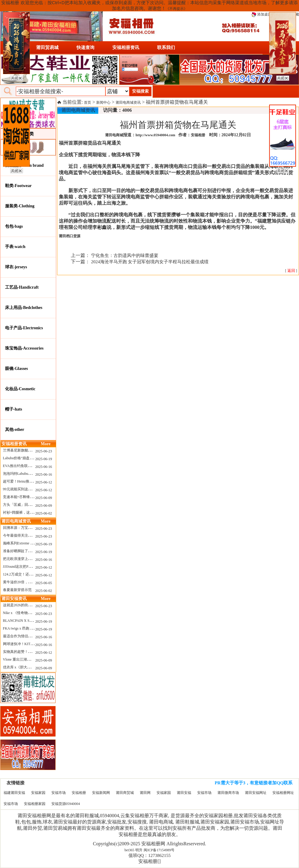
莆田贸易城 (47, 48)
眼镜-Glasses (17, 369)
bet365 (129, 850)
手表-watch (15, 247)
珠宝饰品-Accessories (24, 348)
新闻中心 (103, 102)
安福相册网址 (283, 793)
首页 (88, 102)
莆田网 (145, 793)
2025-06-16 (44, 467)
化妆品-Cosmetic (20, 389)
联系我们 (166, 48)
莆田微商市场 (228, 793)
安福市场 (59, 793)
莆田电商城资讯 (128, 102)
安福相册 (79, 793)
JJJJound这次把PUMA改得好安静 (29, 567)
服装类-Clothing (20, 206)
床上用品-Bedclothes (24, 308)
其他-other (15, 430)
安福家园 (38, 793)
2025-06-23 (44, 451)
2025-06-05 (44, 583)
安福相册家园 (35, 804)
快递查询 (85, 48)
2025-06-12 (44, 482)
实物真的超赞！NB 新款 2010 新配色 (32, 652)
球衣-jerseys (16, 267)
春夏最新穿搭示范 (17, 590)
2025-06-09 (44, 498)
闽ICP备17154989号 (159, 850)
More (46, 444)
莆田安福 (184, 793)
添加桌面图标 (265, 14)
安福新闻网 (101, 793)
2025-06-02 (44, 513)
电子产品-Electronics (24, 328)
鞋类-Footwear (18, 186)
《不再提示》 (177, 9)
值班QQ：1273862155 (150, 855)
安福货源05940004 (66, 804)
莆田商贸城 (125, 793)
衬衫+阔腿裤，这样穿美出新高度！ (31, 512)
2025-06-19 (44, 459)
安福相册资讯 (126, 48)
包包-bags (14, 226)
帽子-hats (14, 409)
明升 (139, 850)
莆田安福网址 (256, 793)
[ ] (291, 271)
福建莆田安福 (14, 793)
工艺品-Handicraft (22, 287)
